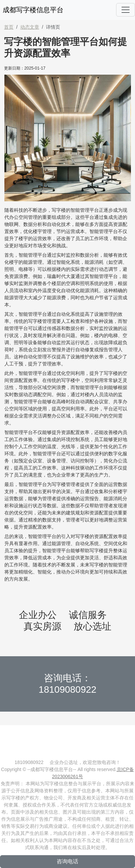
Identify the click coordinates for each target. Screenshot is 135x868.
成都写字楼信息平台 (33, 10)
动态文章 (30, 27)
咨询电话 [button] (67, 861)
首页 (9, 27)
